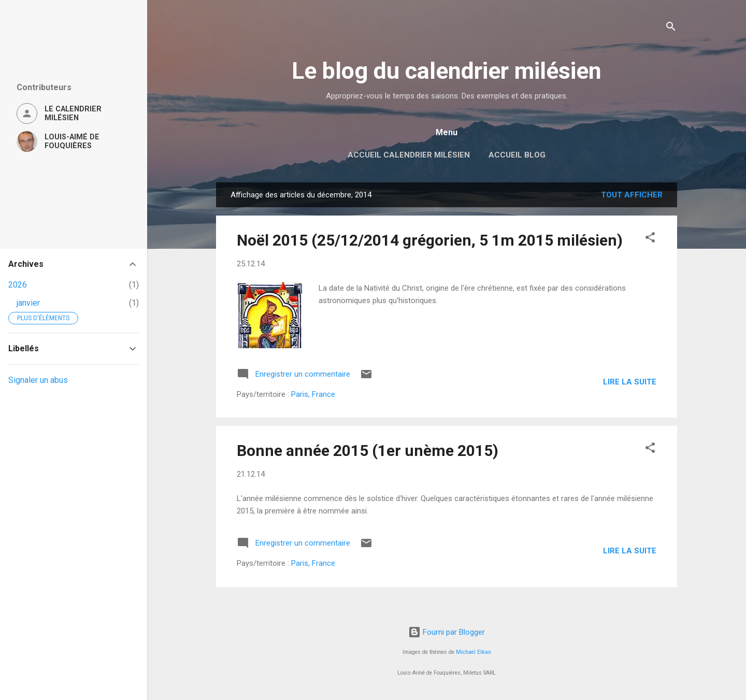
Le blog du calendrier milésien (447, 71)
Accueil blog (517, 155)
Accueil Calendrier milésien (409, 155)
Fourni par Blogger (447, 632)
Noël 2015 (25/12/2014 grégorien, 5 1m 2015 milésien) (430, 240)
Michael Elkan (474, 652)
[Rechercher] (671, 28)
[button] (650, 239)
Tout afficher (632, 195)
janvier (28, 303)
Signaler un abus (38, 380)
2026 (18, 285)
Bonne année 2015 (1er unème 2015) (368, 451)
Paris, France (313, 394)
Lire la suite (630, 382)
